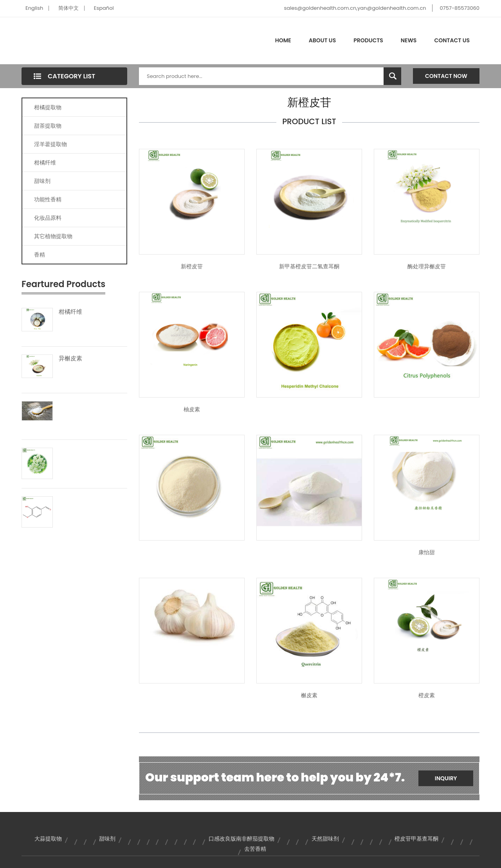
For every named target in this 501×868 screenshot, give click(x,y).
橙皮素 (427, 695)
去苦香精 (255, 849)
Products (368, 40)
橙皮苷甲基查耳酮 (416, 839)
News (409, 40)
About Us (322, 40)
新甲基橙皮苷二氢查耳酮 (309, 266)
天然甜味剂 (325, 839)
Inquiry (446, 778)
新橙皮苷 (192, 266)
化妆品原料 (48, 218)
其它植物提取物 (53, 236)
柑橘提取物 (48, 107)
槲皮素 (309, 695)
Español (104, 8)
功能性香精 (48, 199)
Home (283, 40)
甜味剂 (42, 181)
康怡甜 (427, 552)
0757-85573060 (460, 8)
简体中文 (68, 8)
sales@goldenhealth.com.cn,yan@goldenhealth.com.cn (355, 8)
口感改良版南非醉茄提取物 (241, 839)
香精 (40, 255)
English (34, 8)
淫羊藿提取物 (50, 144)
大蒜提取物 (48, 839)
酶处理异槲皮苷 (427, 266)
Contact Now (446, 76)
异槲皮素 (70, 358)
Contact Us (452, 40)
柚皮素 (192, 409)
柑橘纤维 (45, 163)
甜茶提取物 (48, 126)
